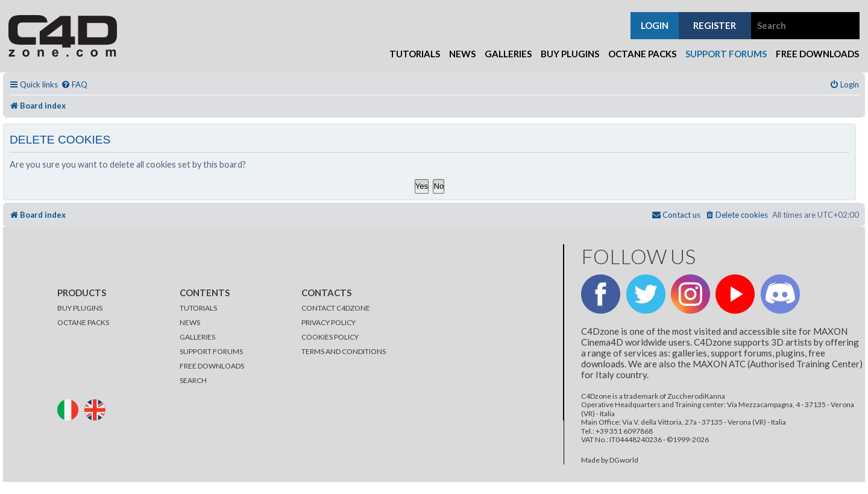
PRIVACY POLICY (329, 322)
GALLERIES (197, 337)
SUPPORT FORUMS (211, 351)
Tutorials (415, 54)
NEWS (190, 322)
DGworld (624, 460)
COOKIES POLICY (330, 337)
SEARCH (193, 380)
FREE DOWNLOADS (212, 366)
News (462, 54)
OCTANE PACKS (83, 322)
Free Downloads (817, 54)
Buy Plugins (570, 54)
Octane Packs (642, 54)
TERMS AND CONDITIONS (344, 351)
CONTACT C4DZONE (336, 308)
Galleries (508, 54)
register (715, 25)
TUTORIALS (198, 308)
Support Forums (726, 54)
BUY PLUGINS (80, 308)
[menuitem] (74, 85)
